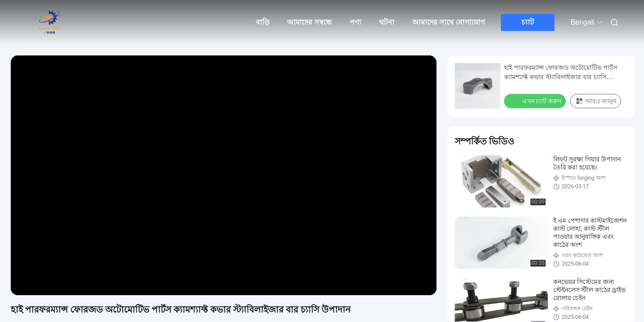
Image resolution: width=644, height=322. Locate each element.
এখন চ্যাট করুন (536, 101)
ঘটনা (387, 22)
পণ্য (356, 22)
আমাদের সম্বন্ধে (309, 22)
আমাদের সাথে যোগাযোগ (449, 22)
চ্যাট (528, 22)
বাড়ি (263, 22)
